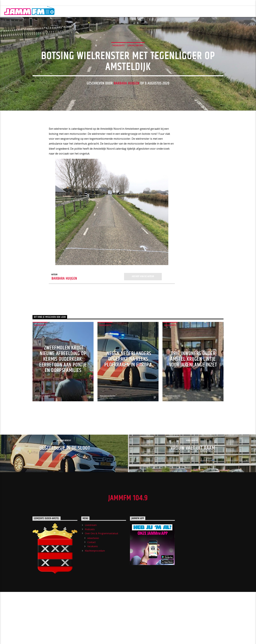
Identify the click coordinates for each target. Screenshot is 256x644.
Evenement (165, 11)
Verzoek (146, 11)
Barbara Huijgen (127, 99)
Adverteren (93, 569)
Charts (210, 11)
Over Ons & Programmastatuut (58, 3)
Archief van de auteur (143, 308)
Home (66, 11)
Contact (92, 573)
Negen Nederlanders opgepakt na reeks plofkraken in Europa (128, 391)
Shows (97, 11)
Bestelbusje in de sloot (65, 479)
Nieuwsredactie (43, 427)
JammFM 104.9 (128, 529)
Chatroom (128, 11)
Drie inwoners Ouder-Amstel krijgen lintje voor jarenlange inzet (193, 391)
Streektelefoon (188, 11)
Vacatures (93, 577)
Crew (111, 11)
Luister (245, 11)
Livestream (10, 3)
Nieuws (81, 11)
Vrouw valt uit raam (193, 479)
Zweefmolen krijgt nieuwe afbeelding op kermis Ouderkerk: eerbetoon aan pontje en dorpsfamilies (63, 390)
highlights (119, 61)
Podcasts (29, 3)
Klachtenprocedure (93, 3)
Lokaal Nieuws (135, 61)
